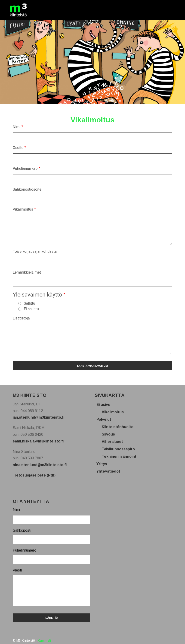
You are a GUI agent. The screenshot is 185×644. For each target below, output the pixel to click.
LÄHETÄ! (52, 618)
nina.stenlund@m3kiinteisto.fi (40, 465)
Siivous (110, 434)
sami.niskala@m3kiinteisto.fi (38, 441)
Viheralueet (114, 442)
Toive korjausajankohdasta (35, 251)
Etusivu (105, 405)
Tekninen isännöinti (121, 456)
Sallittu (29, 303)
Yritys (103, 464)
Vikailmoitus (23, 209)
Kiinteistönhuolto (119, 427)
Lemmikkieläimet (27, 272)
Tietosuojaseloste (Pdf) (34, 475)
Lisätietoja (21, 318)
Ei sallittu (31, 309)
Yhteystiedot (110, 471)
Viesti (17, 570)
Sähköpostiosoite (27, 189)
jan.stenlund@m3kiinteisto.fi (39, 417)
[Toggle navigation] (170, 10)
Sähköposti (22, 530)
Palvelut (106, 419)
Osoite (18, 148)
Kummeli (44, 641)
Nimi (17, 127)
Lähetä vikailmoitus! (92, 366)
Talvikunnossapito (120, 449)
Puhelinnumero (25, 169)
